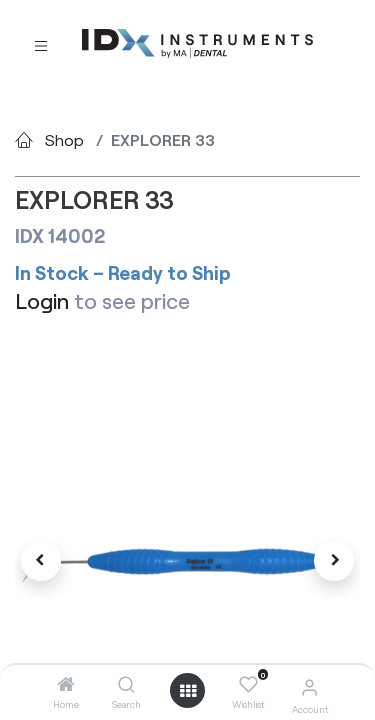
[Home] (66, 684)
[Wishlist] (248, 685)
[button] (41, 561)
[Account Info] (309, 686)
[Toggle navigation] (41, 44)
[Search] (126, 684)
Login (42, 300)
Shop (64, 139)
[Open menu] (188, 691)
